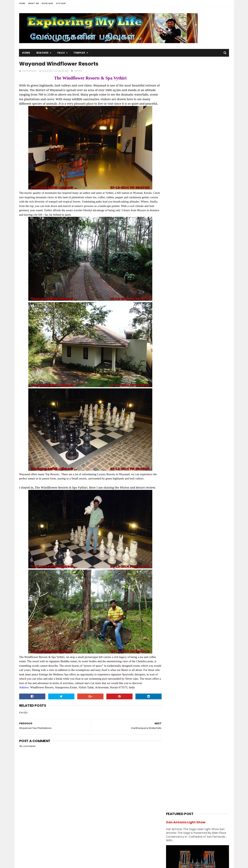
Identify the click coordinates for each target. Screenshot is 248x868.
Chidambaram (177, 335)
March (178, 509)
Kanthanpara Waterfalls (191, 525)
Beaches (43, 53)
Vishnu (191, 423)
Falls (61, 53)
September (182, 478)
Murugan (191, 383)
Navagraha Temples (180, 396)
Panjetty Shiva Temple (202, 225)
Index (197, 363)
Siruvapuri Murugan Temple (206, 278)
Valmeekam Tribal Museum (193, 546)
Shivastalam (176, 410)
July (177, 488)
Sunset (172, 417)
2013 (174, 596)
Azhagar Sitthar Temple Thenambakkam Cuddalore (206, 245)
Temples (80, 53)
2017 (174, 457)
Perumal (208, 396)
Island (214, 363)
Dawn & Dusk (176, 342)
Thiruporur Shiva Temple (204, 260)
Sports (200, 410)
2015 (174, 585)
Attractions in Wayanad (191, 519)
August (179, 483)
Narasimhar (175, 390)
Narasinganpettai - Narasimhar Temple (200, 297)
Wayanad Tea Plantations (192, 535)
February (181, 515)
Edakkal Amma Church (190, 556)
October (180, 472)
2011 (173, 607)
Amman (205, 322)
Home (22, 3)
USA (170, 423)
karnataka (201, 369)
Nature (197, 390)
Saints (212, 403)
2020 (174, 442)
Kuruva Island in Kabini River (194, 567)
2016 (174, 580)
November (182, 467)
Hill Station (174, 363)
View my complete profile (54, 841)
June (177, 494)
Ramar (172, 403)
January (180, 573)
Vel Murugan (50, 836)
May (177, 499)
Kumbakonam (196, 376)
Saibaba (192, 403)
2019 (174, 447)
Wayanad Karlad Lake (189, 561)
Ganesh (211, 349)
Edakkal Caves (184, 551)
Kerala (78, 71)
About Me (34, 3)
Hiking (195, 356)
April (177, 504)
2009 (174, 612)
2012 (174, 601)
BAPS (171, 329)
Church (202, 335)
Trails (215, 417)
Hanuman (174, 356)
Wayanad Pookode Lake (191, 540)
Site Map (61, 3)
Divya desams (204, 342)
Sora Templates (43, 863)
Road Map (47, 3)
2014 (174, 591)
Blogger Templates (68, 863)
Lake (171, 383)
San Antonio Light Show (186, 71)
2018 (174, 452)
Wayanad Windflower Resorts (195, 530)
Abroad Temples (178, 322)
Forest (190, 349)
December (182, 462)
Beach (189, 329)
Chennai (211, 329)
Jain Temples (176, 369)
